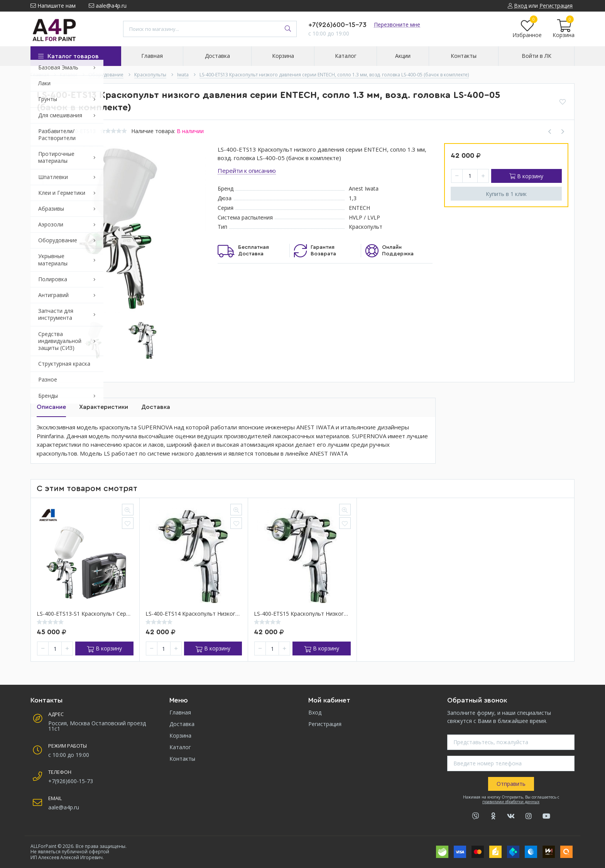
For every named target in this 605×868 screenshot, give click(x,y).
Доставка (156, 407)
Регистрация (325, 724)
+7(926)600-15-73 (337, 25)
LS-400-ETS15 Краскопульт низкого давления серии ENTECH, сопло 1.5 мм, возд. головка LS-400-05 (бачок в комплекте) (302, 614)
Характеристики (104, 407)
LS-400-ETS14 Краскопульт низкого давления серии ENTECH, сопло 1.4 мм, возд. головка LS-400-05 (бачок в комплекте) (194, 614)
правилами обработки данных (511, 802)
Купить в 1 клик (506, 194)
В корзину (526, 176)
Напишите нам (53, 6)
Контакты (182, 759)
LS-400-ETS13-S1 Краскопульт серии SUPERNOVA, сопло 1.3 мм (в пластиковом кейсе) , (85, 614)
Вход (315, 712)
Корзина (180, 735)
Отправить (511, 784)
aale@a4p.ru (108, 6)
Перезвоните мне (397, 24)
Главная (180, 712)
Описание (51, 407)
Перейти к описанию (247, 171)
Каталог (180, 747)
